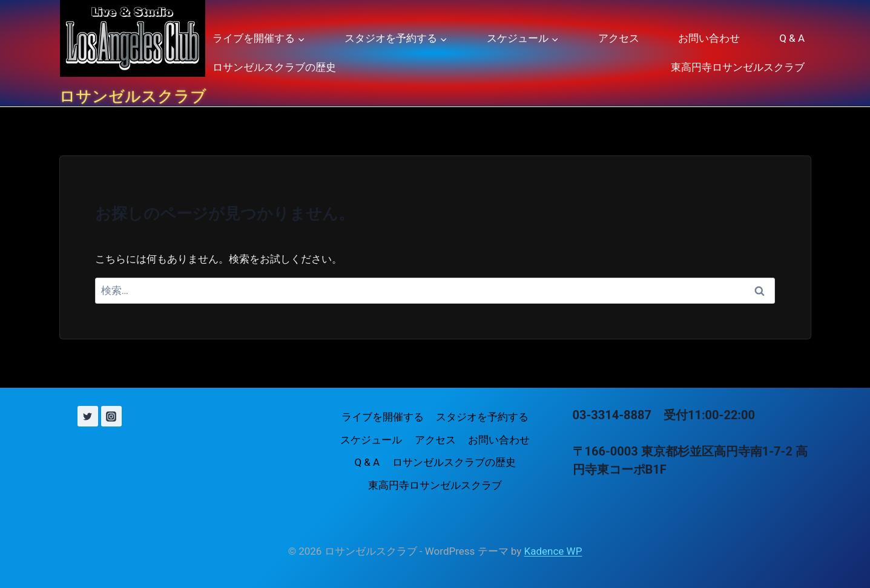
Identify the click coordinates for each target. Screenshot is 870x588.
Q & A (792, 38)
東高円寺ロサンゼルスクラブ (738, 67)
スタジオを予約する (482, 417)
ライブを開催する (383, 417)
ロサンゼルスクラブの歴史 (274, 67)
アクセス (619, 38)
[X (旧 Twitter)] (88, 416)
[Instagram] (111, 416)
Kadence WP (553, 551)
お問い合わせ (709, 38)
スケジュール (371, 440)
